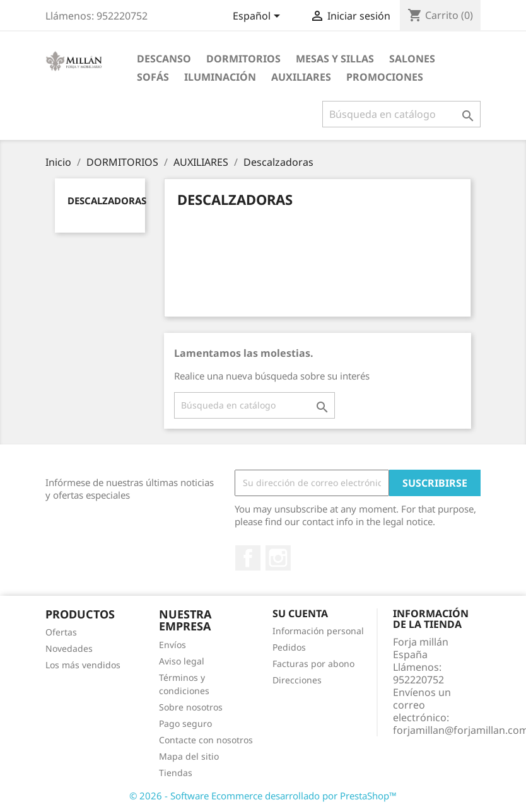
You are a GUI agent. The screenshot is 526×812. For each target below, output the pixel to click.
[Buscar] (401, 114)
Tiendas (176, 773)
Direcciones (297, 680)
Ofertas (61, 632)
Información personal (318, 631)
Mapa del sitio (189, 756)
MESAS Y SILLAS (335, 59)
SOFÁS (153, 77)
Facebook (248, 558)
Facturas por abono (313, 664)
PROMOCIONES (385, 77)
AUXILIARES (301, 77)
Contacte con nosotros (206, 740)
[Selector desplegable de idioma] (259, 17)
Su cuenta (300, 613)
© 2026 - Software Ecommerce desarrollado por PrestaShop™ (263, 796)
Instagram (278, 558)
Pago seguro (185, 723)
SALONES (412, 59)
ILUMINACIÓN (220, 77)
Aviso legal (182, 661)
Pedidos (289, 647)
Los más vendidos (83, 665)
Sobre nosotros (191, 707)
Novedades (69, 648)
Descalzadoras (107, 200)
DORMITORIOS (243, 59)
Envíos (172, 645)
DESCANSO (164, 59)
